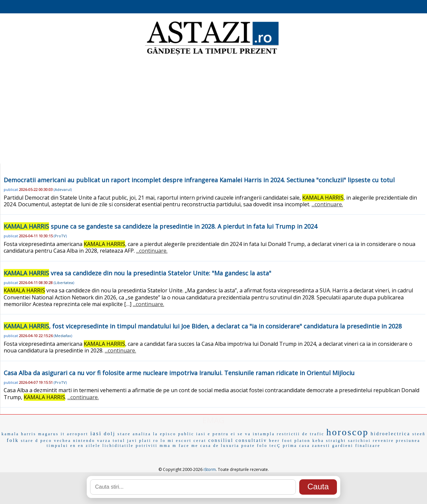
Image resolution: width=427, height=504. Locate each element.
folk (13, 440)
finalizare (368, 446)
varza (104, 441)
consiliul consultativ (238, 440)
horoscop (347, 432)
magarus (48, 434)
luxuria (230, 446)
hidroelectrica (390, 434)
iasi (96, 433)
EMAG (213, 420)
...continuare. (327, 204)
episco (168, 434)
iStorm (210, 469)
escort (184, 441)
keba (318, 441)
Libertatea (64, 283)
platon (302, 441)
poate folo (254, 446)
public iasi (192, 434)
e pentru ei (222, 434)
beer (274, 441)
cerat (200, 441)
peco (46, 441)
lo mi (167, 441)
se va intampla (256, 434)
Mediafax (63, 336)
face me (189, 446)
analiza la (145, 434)
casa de (209, 446)
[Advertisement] (213, 110)
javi (132, 441)
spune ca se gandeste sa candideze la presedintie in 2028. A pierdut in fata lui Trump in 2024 (160, 226)
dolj (110, 434)
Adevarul (63, 189)
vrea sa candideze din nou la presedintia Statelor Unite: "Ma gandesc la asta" (137, 273)
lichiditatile (118, 446)
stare (124, 434)
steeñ (419, 434)
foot (287, 441)
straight (336, 441)
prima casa (297, 446)
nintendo (84, 441)
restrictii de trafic (301, 434)
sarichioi (359, 441)
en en (77, 446)
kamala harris (19, 434)
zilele (93, 446)
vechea (63, 441)
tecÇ (275, 446)
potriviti (147, 446)
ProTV (60, 236)
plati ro (149, 441)
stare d (30, 441)
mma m (168, 446)
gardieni (343, 446)
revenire (383, 441)
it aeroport (75, 434)
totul (119, 441)
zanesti (321, 446)
